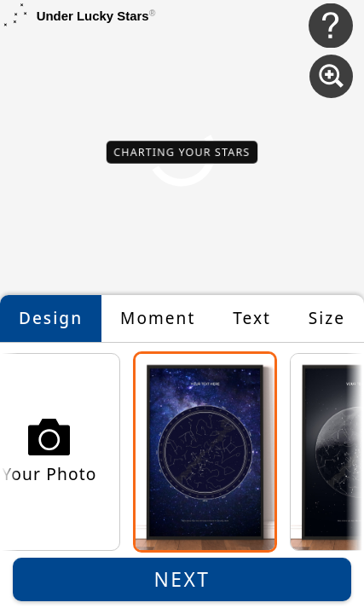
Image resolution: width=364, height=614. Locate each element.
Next (182, 579)
